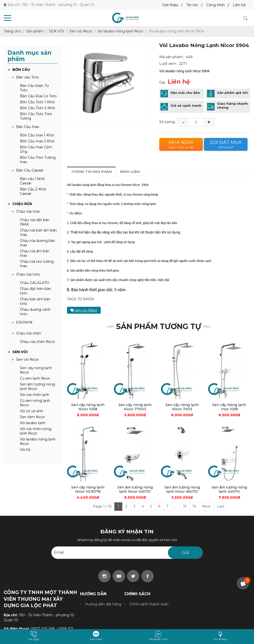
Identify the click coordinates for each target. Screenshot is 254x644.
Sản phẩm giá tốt (233, 93)
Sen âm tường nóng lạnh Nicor (37, 386)
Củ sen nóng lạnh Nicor (35, 403)
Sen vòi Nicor (28, 360)
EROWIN (24, 322)
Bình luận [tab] (130, 172)
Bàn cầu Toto (28, 77)
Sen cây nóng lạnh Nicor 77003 (135, 407)
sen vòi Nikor (84, 310)
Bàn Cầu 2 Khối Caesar (33, 191)
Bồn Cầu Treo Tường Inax (38, 160)
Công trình (216, 5)
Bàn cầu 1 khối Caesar (32, 181)
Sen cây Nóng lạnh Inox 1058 (229, 407)
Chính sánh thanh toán (149, 604)
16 (194, 506)
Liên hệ (239, 5)
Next (206, 506)
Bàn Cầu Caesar (30, 170)
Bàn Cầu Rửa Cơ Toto (38, 96)
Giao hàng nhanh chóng (232, 106)
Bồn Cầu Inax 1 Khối (37, 135)
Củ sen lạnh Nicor (35, 378)
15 (185, 506)
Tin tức (192, 5)
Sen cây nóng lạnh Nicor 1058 (88, 407)
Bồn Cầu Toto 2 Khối (37, 108)
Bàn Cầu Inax (28, 127)
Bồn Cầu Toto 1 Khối (37, 102)
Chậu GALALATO (35, 283)
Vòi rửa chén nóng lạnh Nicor (36, 431)
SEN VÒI (20, 352)
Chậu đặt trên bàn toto (35, 291)
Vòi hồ (25, 450)
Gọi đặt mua (226, 145)
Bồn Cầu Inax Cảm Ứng (36, 149)
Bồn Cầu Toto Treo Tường (36, 116)
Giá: (162, 82)
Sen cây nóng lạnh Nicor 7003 (182, 407)
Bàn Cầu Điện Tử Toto (34, 88)
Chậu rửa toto (28, 274)
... (176, 506)
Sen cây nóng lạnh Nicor (36, 370)
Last (221, 506)
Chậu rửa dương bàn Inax (37, 243)
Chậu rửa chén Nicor (37, 342)
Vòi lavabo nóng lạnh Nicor (38, 441)
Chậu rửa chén (29, 333)
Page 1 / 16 (102, 506)
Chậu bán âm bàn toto (35, 301)
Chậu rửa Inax (28, 211)
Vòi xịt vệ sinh (32, 411)
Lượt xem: (168, 64)
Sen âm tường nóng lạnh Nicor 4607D (182, 489)
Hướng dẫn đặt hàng (103, 604)
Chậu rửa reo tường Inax (37, 264)
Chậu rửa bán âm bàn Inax (38, 232)
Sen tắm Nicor (32, 417)
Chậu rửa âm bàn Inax (35, 253)
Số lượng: (167, 122)
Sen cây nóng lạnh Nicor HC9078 (88, 489)
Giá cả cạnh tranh (186, 106)
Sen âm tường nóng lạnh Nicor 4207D (135, 489)
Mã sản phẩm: (171, 57)
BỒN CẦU (21, 70)
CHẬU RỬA (22, 204)
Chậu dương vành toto (35, 312)
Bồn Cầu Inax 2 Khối (37, 141)
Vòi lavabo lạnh (33, 423)
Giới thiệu (170, 5)
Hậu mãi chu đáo (185, 93)
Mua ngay (181, 145)
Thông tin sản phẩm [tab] (91, 172)
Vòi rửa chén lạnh (35, 395)
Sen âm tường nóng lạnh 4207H (229, 489)
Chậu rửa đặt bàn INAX (35, 222)
